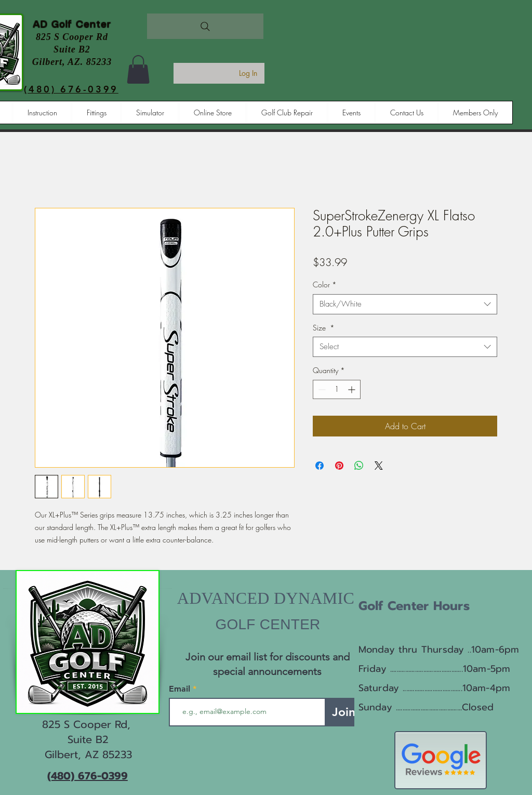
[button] (138, 69)
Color (325, 284)
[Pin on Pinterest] (339, 466)
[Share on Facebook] (320, 466)
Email (181, 689)
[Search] (205, 26)
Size (324, 328)
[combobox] (405, 304)
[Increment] (353, 389)
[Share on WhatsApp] (359, 466)
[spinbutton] (337, 389)
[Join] (344, 712)
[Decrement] (321, 389)
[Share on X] (379, 466)
